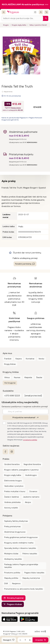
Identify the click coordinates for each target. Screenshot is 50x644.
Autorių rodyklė (11, 508)
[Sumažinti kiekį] (20, 640)
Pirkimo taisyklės (30, 554)
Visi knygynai (10, 383)
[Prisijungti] (41, 12)
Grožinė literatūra (12, 464)
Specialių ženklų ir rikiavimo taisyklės (20, 548)
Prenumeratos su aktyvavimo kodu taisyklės (24, 589)
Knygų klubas (10, 364)
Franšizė (8, 359)
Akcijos (28, 502)
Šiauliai (39, 377)
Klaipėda (28, 377)
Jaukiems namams (31, 497)
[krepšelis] (46, 12)
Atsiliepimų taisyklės (13, 559)
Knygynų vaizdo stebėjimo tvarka (19, 543)
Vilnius (7, 377)
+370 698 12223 (12, 396)
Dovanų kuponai (15, 598)
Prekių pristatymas (12, 526)
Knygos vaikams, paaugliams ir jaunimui (21, 470)
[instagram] (12, 452)
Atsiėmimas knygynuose (15, 532)
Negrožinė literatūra (32, 464)
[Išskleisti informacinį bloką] (35, 12)
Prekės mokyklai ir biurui (15, 491)
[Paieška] (45, 18)
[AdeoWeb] (41, 632)
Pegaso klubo (16, 108)
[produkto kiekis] (25, 640)
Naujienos (16, 583)
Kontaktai (30, 359)
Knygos (6, 25)
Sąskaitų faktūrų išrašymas (16, 521)
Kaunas (17, 377)
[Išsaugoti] (9, 640)
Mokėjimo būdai (11, 554)
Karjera (19, 359)
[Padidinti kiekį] (30, 640)
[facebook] (5, 452)
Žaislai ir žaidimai (12, 497)
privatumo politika (30, 440)
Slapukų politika (11, 578)
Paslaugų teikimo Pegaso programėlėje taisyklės (21, 566)
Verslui (41, 359)
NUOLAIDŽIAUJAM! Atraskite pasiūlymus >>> (25, 4)
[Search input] (22, 18)
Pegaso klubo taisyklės (34, 573)
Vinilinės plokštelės (12, 502)
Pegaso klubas (14, 604)
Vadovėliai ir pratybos (14, 486)
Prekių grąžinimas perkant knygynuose (21, 537)
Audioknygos (31, 475)
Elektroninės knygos (13, 481)
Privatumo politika (12, 573)
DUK (6, 583)
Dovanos (33, 491)
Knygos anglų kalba (19, 25)
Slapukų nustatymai (31, 578)
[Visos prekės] (4, 12)
